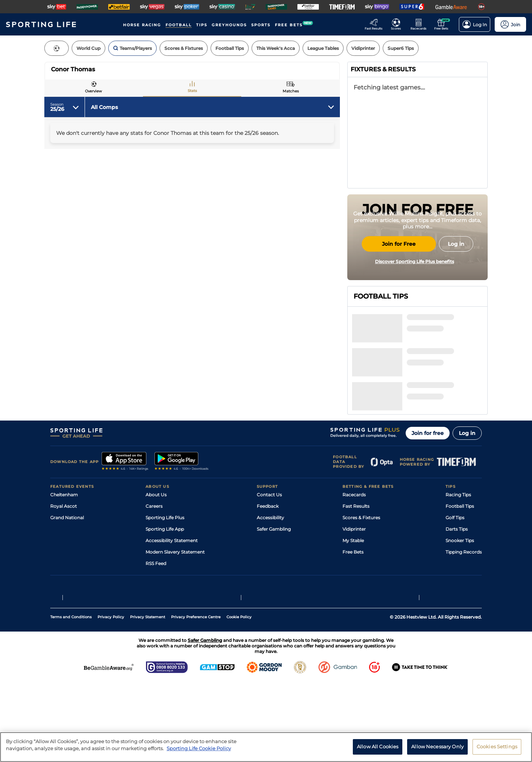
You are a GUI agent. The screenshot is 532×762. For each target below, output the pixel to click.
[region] (266, 747)
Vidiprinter (354, 609)
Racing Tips (458, 575)
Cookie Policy (239, 697)
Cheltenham (64, 575)
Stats (192, 91)
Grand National (67, 598)
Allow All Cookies (378, 746)
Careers (154, 586)
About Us (156, 575)
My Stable (353, 621)
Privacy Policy (111, 697)
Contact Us (269, 575)
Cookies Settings (497, 746)
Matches (291, 91)
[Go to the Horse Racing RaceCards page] (421, 24)
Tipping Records (464, 632)
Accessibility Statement (172, 621)
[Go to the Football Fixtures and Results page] (398, 24)
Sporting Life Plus (165, 598)
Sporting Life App (165, 609)
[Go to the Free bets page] (443, 24)
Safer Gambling (274, 609)
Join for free (428, 513)
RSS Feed (156, 644)
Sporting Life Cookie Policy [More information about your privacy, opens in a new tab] (199, 748)
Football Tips (460, 586)
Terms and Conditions (71, 697)
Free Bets (353, 632)
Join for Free (399, 313)
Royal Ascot (64, 586)
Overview (93, 91)
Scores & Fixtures (361, 598)
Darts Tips (457, 609)
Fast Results (356, 586)
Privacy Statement (148, 697)
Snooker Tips (460, 621)
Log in (467, 513)
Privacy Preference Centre (196, 697)
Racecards (354, 575)
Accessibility (270, 598)
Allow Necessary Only (437, 746)
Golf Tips (455, 598)
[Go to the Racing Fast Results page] (376, 24)
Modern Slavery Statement (175, 632)
